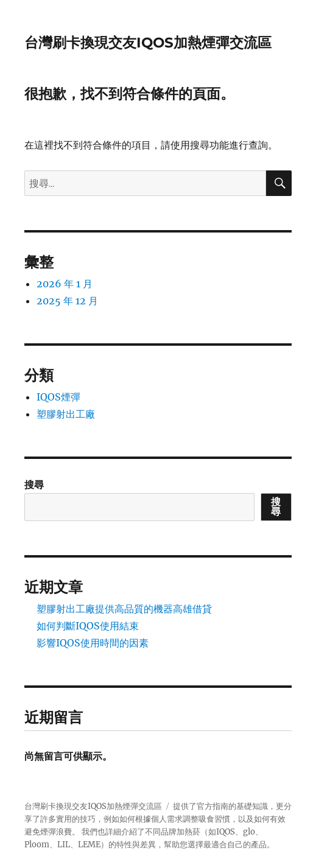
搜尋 (34, 485)
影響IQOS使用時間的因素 (93, 643)
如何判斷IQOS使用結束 (88, 626)
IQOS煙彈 (58, 397)
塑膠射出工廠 (66, 414)
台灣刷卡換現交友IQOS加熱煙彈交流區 (148, 43)
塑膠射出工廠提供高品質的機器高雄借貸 (124, 609)
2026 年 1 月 (65, 284)
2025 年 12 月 (67, 301)
